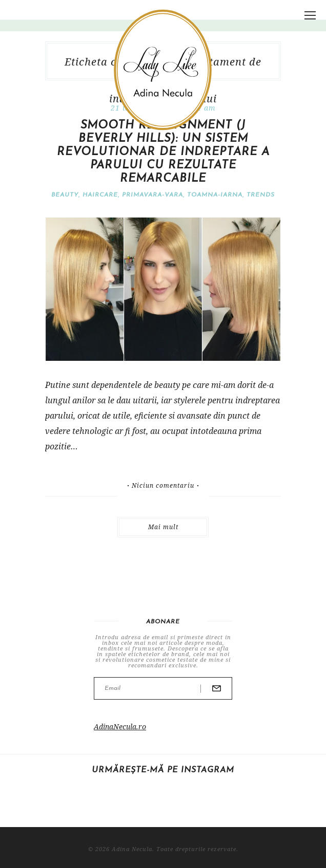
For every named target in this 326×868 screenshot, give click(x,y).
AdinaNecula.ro (120, 726)
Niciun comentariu (163, 486)
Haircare (100, 195)
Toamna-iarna (215, 195)
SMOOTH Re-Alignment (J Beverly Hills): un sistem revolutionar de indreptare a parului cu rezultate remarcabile (163, 152)
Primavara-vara (152, 195)
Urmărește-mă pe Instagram (163, 770)
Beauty (65, 195)
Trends (261, 195)
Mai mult (163, 527)
